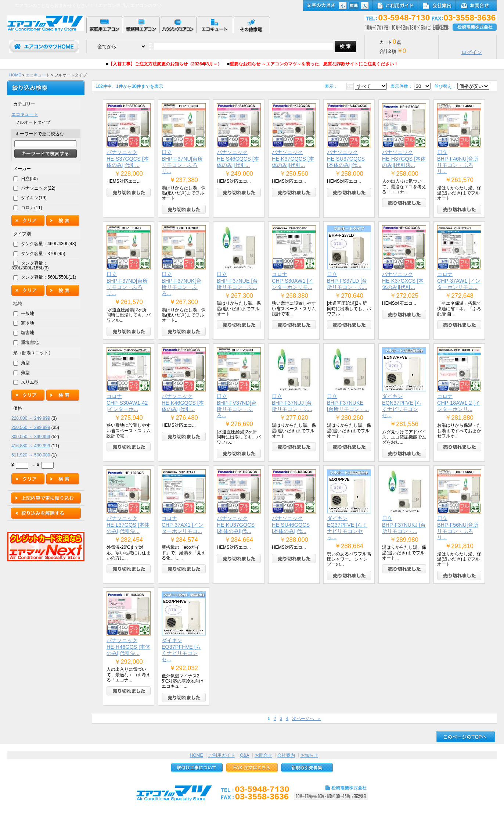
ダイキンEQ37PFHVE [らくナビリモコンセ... (181, 650)
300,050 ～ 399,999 (31, 437)
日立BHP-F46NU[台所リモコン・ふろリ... (458, 162)
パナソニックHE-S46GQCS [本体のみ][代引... (238, 159)
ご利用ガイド (222, 755)
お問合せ (263, 755)
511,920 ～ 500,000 (31, 455)
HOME (15, 75)
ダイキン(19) (34, 198)
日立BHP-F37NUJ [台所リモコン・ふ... (292, 403)
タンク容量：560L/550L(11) (48, 277)
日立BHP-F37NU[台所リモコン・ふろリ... (182, 162)
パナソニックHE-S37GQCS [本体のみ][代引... (128, 159)
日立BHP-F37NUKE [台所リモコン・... (348, 403)
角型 (25, 363)
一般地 (28, 314)
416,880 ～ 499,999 (31, 446)
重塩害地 (30, 343)
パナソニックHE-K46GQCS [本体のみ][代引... (183, 403)
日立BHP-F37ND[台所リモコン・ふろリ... (127, 284)
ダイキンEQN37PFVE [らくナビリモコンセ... (402, 406)
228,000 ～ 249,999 (31, 418)
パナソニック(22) (38, 188)
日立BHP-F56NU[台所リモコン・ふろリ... (458, 528)
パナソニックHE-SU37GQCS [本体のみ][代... (346, 159)
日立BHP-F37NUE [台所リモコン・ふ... (237, 281)
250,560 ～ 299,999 (31, 427)
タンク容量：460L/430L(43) (48, 244)
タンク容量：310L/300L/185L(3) (30, 266)
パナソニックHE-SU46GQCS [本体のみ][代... (291, 525)
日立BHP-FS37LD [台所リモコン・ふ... (347, 281)
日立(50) (29, 179)
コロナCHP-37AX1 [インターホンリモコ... (183, 525)
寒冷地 (28, 323)
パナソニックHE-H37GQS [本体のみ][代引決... (404, 159)
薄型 (25, 373)
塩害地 (28, 333)
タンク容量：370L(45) (43, 254)
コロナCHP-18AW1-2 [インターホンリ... (459, 403)
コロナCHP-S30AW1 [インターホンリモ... (293, 281)
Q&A (244, 755)
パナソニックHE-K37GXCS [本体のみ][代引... (403, 281)
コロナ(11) (31, 208)
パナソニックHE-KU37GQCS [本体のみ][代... (236, 525)
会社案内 (286, 755)
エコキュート (38, 75)
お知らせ (309, 755)
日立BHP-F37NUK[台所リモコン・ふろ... (181, 284)
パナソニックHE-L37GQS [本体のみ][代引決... (128, 525)
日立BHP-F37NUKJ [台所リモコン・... (404, 525)
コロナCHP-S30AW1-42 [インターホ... (127, 403)
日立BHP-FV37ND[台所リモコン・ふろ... (237, 406)
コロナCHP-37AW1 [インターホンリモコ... (459, 281)
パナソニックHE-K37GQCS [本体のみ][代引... (293, 159)
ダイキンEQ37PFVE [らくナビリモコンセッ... (347, 528)
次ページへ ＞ (307, 719)
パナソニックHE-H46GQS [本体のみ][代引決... (128, 647)
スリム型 (30, 382)
